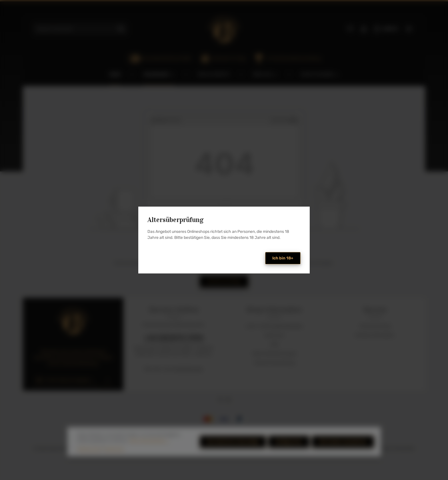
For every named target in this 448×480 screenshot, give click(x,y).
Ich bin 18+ (283, 258)
